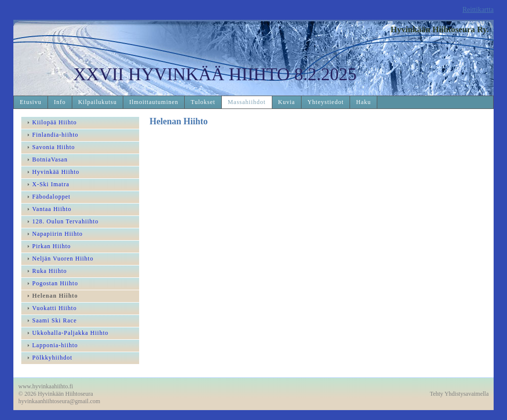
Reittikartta (478, 10)
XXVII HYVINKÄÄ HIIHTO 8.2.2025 (215, 74)
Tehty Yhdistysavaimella (459, 394)
